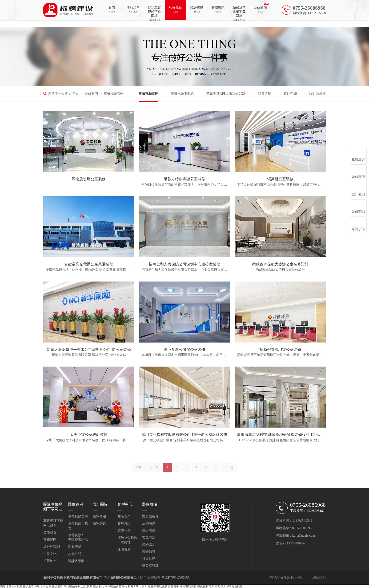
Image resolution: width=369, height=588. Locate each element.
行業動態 (149, 559)
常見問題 (149, 537)
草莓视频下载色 (182, 94)
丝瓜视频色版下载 (92, 586)
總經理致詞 (52, 547)
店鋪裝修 (149, 523)
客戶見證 (124, 523)
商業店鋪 (265, 94)
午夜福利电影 (206, 586)
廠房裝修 (149, 530)
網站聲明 (319, 578)
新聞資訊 (218, 10)
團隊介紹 (99, 516)
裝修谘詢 (358, 212)
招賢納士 (50, 561)
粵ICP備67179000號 (176, 578)
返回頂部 (358, 229)
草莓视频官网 (114, 94)
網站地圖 (6, 586)
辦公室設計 (150, 566)
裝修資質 (50, 533)
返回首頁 (124, 549)
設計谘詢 (358, 194)
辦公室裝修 (150, 516)
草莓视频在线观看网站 (25, 586)
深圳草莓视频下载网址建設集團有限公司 (73, 578)
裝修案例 (176, 10)
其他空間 (290, 94)
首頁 (112, 10)
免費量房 (358, 159)
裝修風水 (149, 545)
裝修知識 (149, 552)
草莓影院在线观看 (52, 586)
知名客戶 (124, 516)
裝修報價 (260, 10)
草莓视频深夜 (72, 586)
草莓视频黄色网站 (116, 586)
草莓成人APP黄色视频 (229, 586)
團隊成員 (99, 523)
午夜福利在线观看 (185, 586)
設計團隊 (197, 10)
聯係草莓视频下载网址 (239, 13)
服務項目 (133, 10)
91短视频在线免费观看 (159, 586)
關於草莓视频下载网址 (154, 13)
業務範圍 (50, 540)
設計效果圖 (317, 94)
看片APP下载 (136, 586)
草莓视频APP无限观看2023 (226, 94)
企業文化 (50, 554)
